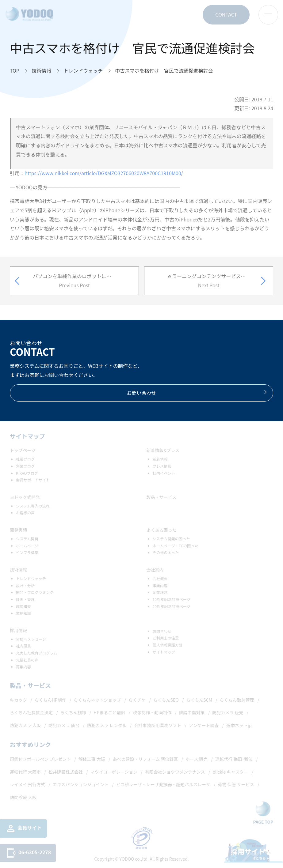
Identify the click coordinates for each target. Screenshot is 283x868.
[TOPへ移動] (15, 71)
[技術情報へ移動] (41, 71)
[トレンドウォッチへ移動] (83, 71)
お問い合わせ (197, 393)
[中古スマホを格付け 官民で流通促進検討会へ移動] (164, 71)
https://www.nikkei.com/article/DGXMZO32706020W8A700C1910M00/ (104, 173)
